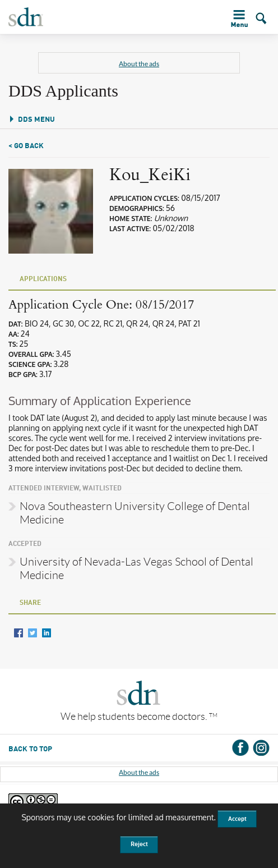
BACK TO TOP (30, 749)
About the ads (139, 64)
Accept (237, 819)
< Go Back (26, 146)
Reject (139, 844)
